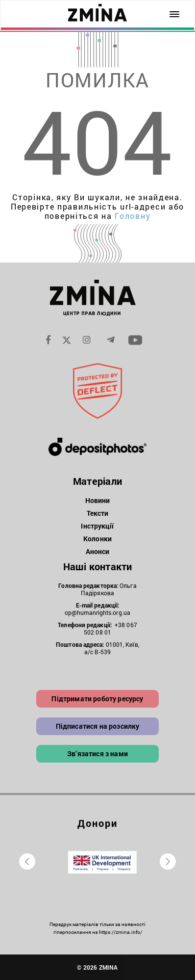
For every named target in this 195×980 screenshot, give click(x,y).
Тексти (98, 513)
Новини (98, 500)
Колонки (97, 539)
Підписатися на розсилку (98, 726)
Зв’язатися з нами (97, 754)
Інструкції (97, 526)
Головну (133, 216)
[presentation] (27, 861)
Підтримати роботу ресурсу (97, 699)
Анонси (98, 551)
